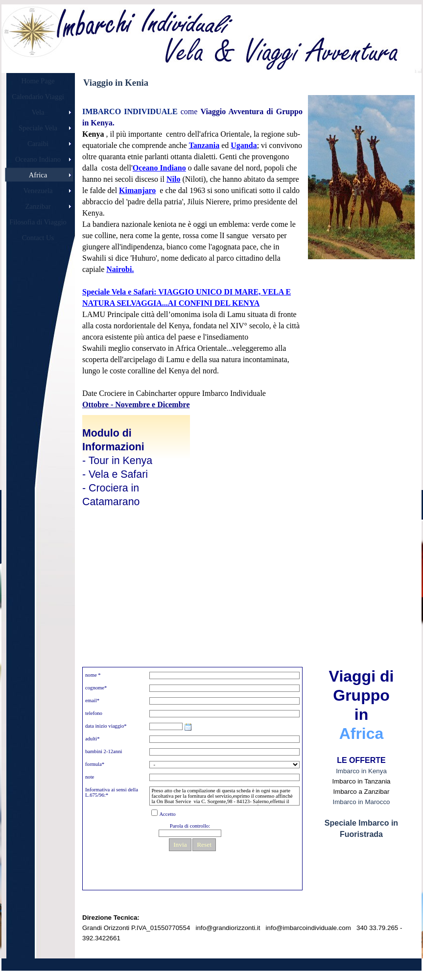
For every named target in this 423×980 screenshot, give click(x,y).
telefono (94, 713)
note (90, 777)
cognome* (96, 688)
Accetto (167, 814)
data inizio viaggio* (106, 726)
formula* (95, 764)
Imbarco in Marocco (361, 802)
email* (92, 700)
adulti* (93, 739)
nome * (93, 675)
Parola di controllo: (190, 826)
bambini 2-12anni (104, 751)
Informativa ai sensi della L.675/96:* (112, 792)
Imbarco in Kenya (361, 771)
